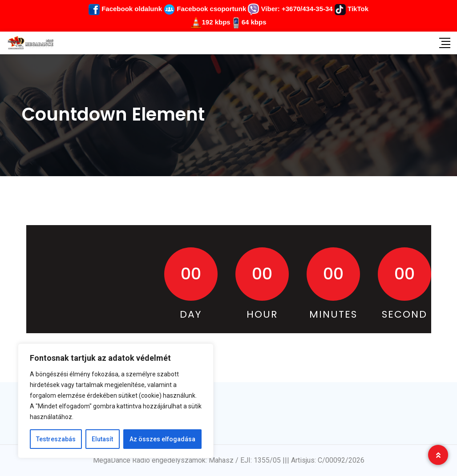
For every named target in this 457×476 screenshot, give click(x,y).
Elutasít (102, 439)
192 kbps (216, 22)
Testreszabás (56, 439)
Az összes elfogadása (162, 439)
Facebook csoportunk (205, 9)
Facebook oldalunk (125, 9)
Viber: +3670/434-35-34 (290, 9)
